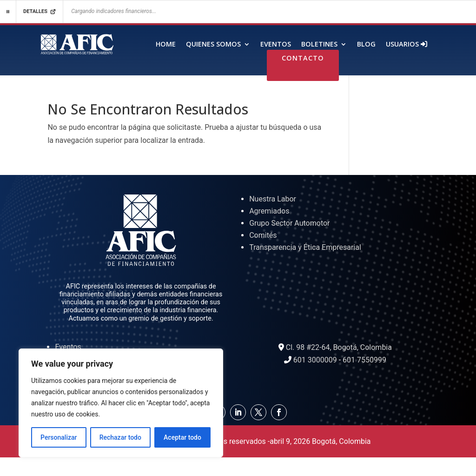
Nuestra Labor (273, 199)
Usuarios (407, 45)
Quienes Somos (213, 45)
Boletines (319, 45)
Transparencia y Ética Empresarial (305, 247)
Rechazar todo (120, 437)
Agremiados (269, 211)
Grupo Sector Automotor (289, 223)
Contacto (303, 59)
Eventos (276, 45)
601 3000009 (315, 360)
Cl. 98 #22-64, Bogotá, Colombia (339, 347)
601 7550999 (364, 360)
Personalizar (59, 437)
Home (166, 45)
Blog (366, 45)
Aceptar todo (182, 437)
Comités (263, 235)
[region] (121, 403)
